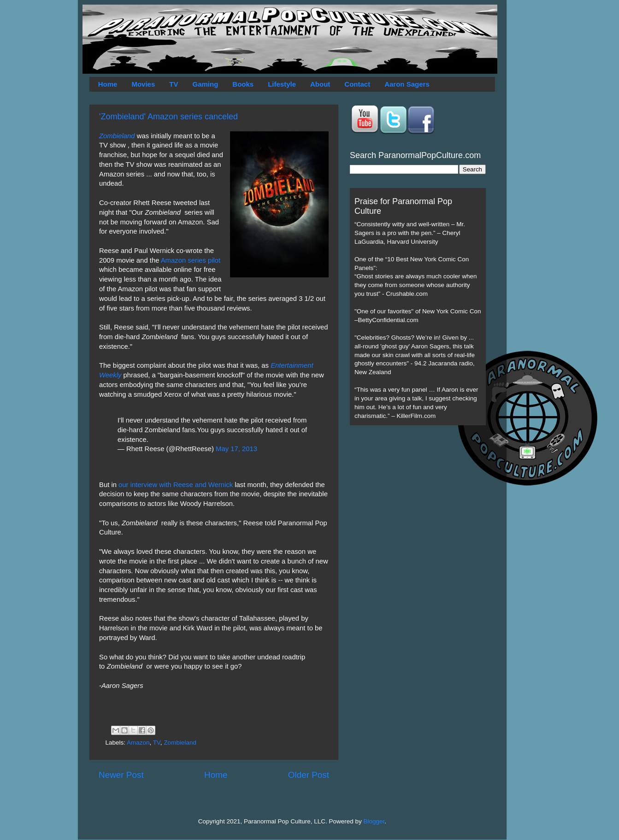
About (320, 84)
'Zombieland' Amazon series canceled (168, 117)
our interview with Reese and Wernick (176, 485)
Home (108, 84)
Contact (357, 84)
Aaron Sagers (407, 84)
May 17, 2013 (236, 449)
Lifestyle (282, 84)
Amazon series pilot (191, 260)
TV (174, 84)
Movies (143, 84)
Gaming (205, 84)
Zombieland (117, 136)
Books (243, 84)
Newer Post (121, 775)
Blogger (374, 821)
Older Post (309, 775)
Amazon (138, 743)
